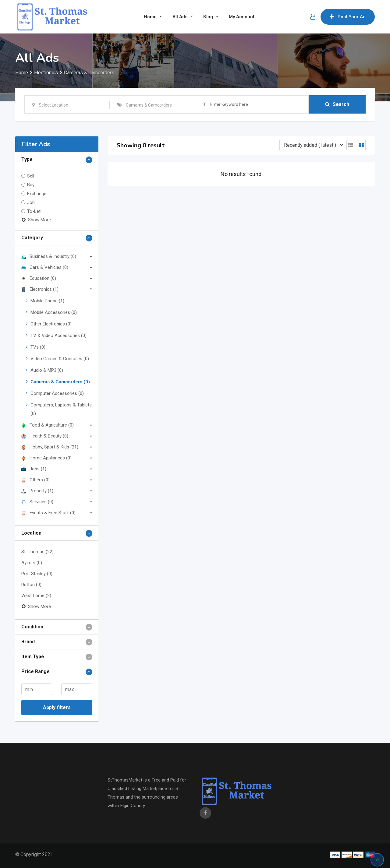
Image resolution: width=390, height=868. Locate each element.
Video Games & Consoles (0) (60, 359)
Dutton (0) (31, 585)
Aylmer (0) (32, 563)
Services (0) (37, 502)
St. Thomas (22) (37, 552)
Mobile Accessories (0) (54, 312)
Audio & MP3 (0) (47, 370)
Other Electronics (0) (51, 324)
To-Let (34, 211)
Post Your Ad (348, 17)
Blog (208, 17)
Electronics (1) (40, 289)
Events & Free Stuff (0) (48, 513)
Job (31, 202)
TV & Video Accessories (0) (58, 336)
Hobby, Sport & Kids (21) (50, 447)
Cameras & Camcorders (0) (60, 382)
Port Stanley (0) (37, 574)
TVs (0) (38, 347)
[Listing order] (312, 145)
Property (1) (37, 491)
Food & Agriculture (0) (48, 425)
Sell (31, 176)
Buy (31, 185)
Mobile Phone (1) (47, 301)
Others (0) (35, 480)
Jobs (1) (34, 469)
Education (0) (39, 278)
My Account (242, 17)
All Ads (180, 17)
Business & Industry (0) (49, 256)
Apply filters (57, 707)
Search (337, 104)
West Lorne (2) (36, 596)
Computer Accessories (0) (57, 393)
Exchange (37, 194)
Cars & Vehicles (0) (45, 267)
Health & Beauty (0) (45, 436)
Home (150, 17)
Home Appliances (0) (46, 458)
